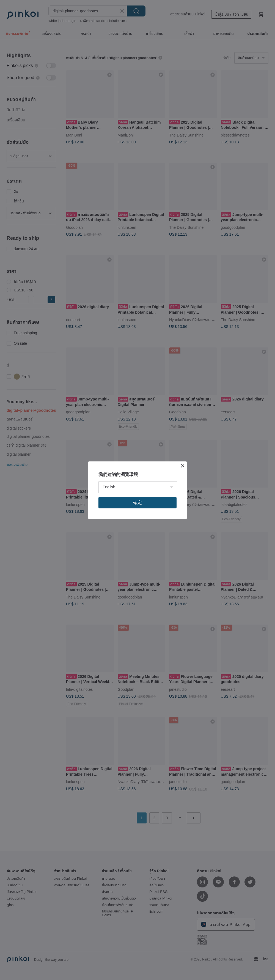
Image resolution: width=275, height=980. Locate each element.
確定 (137, 502)
